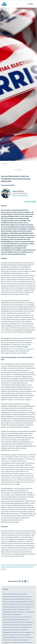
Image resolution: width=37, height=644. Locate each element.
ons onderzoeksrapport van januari (22, 349)
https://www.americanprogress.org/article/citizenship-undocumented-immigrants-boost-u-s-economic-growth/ (19, 567)
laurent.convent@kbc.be (20, 195)
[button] (30, 4)
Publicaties (5, 164)
